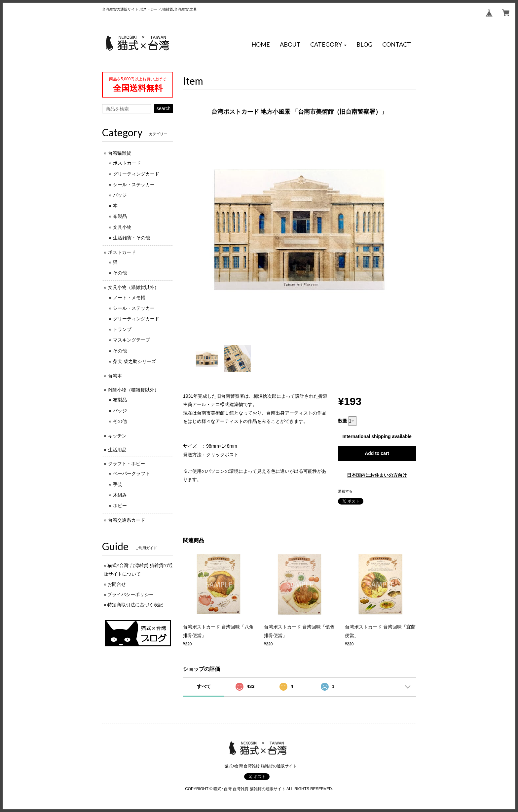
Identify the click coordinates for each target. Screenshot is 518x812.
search (164, 108)
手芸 (118, 484)
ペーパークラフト (131, 473)
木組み (120, 495)
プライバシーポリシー (130, 594)
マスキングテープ (131, 340)
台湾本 (115, 376)
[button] (328, 45)
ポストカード (127, 163)
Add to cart (377, 453)
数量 (343, 421)
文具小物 (122, 227)
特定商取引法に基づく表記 (135, 605)
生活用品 (117, 450)
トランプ (122, 329)
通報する (345, 491)
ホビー (120, 506)
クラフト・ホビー (127, 464)
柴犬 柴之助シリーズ (134, 361)
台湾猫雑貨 (120, 153)
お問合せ (117, 584)
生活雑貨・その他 (131, 238)
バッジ (120, 195)
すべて (204, 686)
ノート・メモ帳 (129, 298)
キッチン (117, 436)
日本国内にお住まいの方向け (377, 475)
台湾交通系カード (127, 520)
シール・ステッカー (134, 184)
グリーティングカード (136, 174)
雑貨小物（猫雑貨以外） (133, 390)
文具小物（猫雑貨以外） (133, 287)
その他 (120, 273)
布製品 (120, 216)
